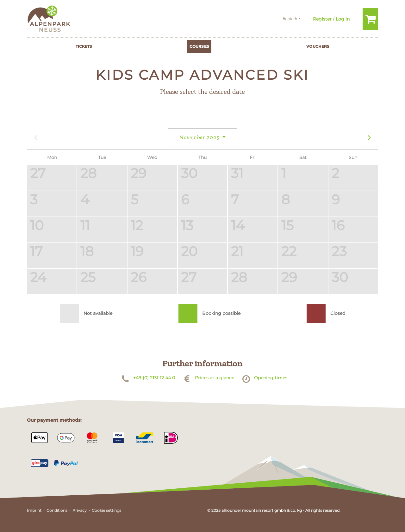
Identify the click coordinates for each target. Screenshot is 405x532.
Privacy (80, 510)
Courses (199, 46)
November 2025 (200, 137)
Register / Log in (331, 19)
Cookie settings (106, 510)
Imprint (34, 510)
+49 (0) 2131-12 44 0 (154, 378)
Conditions (57, 510)
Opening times (271, 378)
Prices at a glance (215, 378)
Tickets (84, 46)
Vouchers (318, 46)
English (290, 19)
